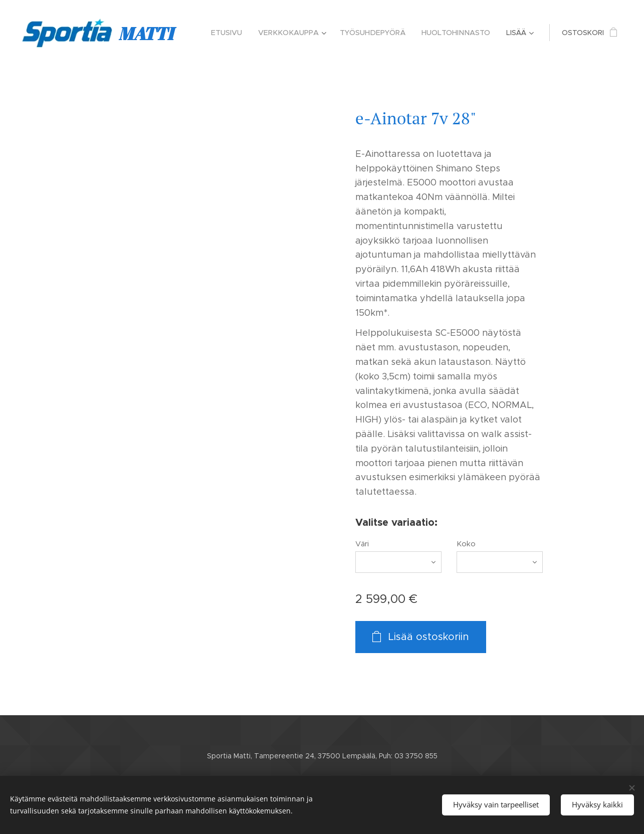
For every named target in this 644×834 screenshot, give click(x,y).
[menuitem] (235, 33)
